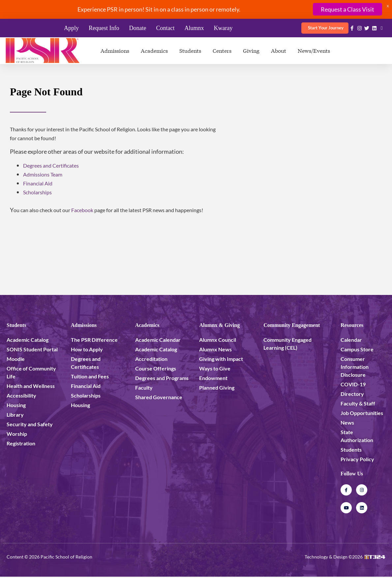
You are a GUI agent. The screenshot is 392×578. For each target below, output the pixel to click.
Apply (71, 28)
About (279, 50)
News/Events (314, 50)
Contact (165, 28)
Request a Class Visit (347, 9)
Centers (222, 50)
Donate (137, 28)
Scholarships (37, 192)
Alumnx (194, 28)
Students (190, 50)
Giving (251, 50)
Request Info (104, 28)
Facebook (82, 210)
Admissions (115, 50)
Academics (154, 50)
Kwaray (223, 28)
